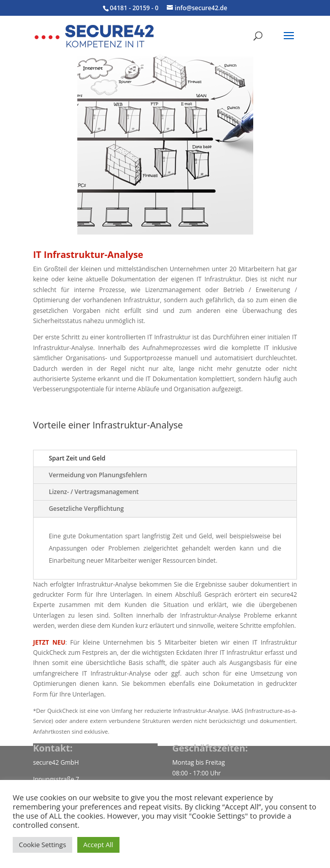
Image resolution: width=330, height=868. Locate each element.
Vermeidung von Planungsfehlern (98, 475)
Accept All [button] (98, 845)
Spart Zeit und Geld (77, 458)
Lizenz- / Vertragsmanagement (94, 492)
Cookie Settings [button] (42, 845)
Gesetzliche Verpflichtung (86, 509)
